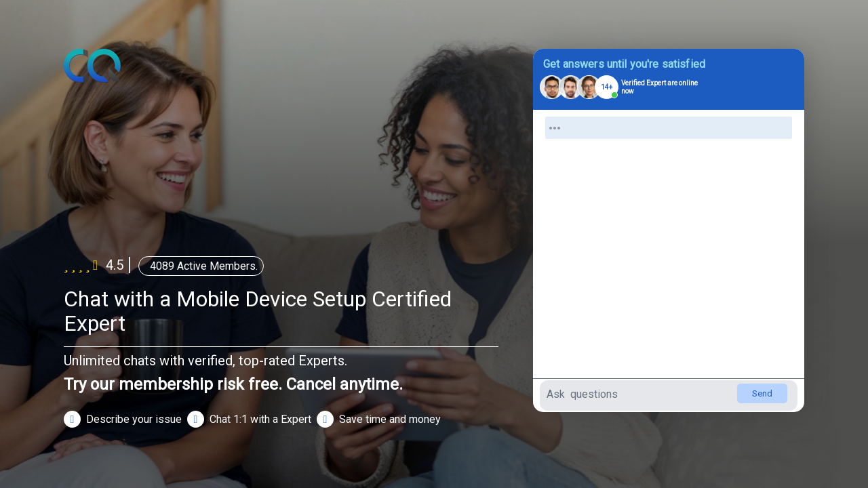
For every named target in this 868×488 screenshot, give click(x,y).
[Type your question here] (669, 395)
